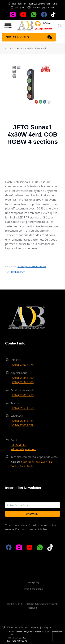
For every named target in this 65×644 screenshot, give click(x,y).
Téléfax (15, 403)
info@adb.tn (21, 7)
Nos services (29, 37)
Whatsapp (17, 416)
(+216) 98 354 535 (22, 421)
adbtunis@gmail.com (43, 7)
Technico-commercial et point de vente (34, 457)
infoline (47, 23)
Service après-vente (23, 390)
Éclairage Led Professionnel (32, 266)
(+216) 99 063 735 (22, 395)
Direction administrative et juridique (29, 627)
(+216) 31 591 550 (22, 408)
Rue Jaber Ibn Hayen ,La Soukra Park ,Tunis (35, 4)
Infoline (15, 360)
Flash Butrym (18, 272)
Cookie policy (33, 582)
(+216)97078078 (44, 29)
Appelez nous (19, 373)
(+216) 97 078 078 (22, 365)
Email (14, 440)
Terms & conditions (32, 589)
